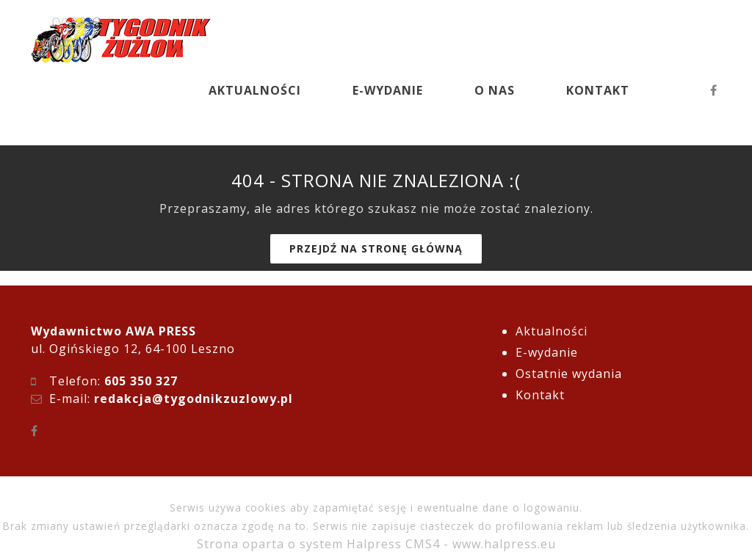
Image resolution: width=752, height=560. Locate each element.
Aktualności (552, 331)
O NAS (495, 90)
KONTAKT (598, 90)
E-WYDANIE (388, 90)
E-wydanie (547, 352)
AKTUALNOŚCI (255, 90)
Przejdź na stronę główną (376, 248)
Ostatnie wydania (569, 374)
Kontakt (540, 395)
